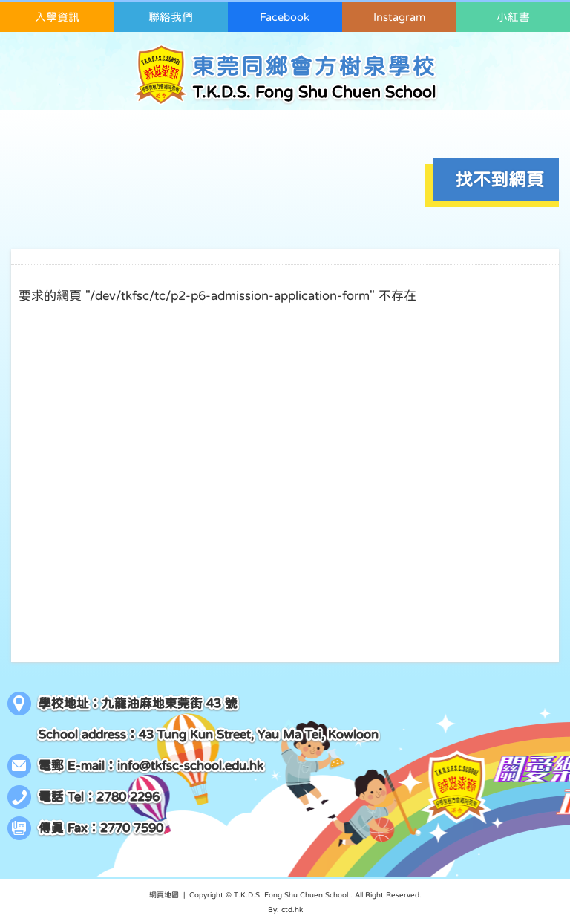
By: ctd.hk (285, 909)
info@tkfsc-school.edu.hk (190, 766)
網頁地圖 (164, 894)
